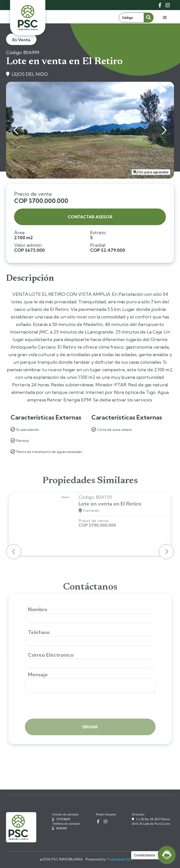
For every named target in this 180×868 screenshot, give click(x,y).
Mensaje (38, 675)
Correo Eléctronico (51, 655)
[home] (28, 18)
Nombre (38, 609)
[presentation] (63, 706)
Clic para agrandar (153, 172)
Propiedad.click (120, 859)
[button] (165, 18)
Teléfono (39, 632)
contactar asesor (90, 217)
